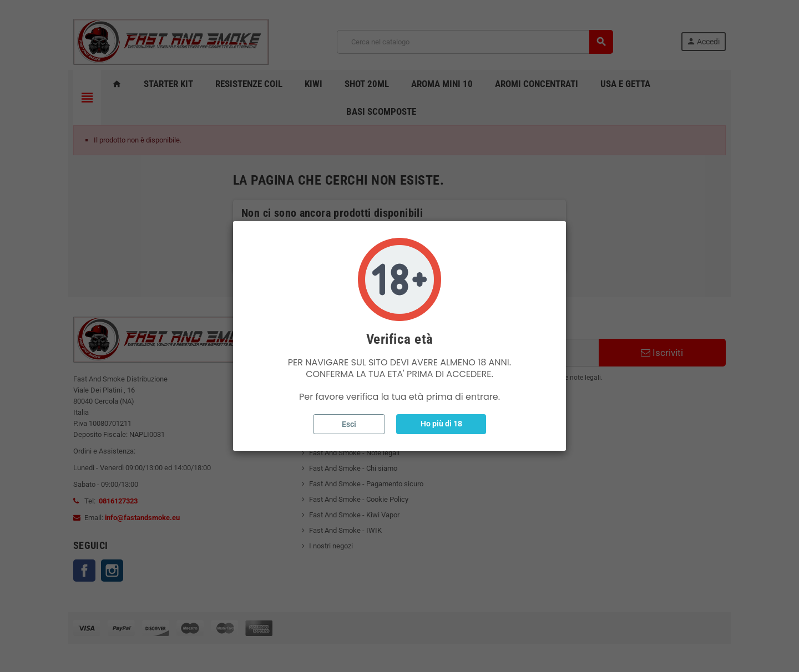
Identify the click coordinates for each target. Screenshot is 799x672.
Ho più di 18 (441, 424)
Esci (349, 424)
